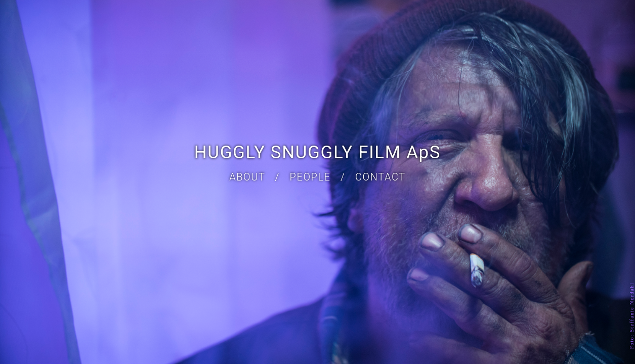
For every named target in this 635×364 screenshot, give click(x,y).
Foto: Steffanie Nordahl (632, 316)
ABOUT (247, 177)
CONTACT (380, 177)
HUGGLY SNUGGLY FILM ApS (317, 152)
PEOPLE (310, 177)
